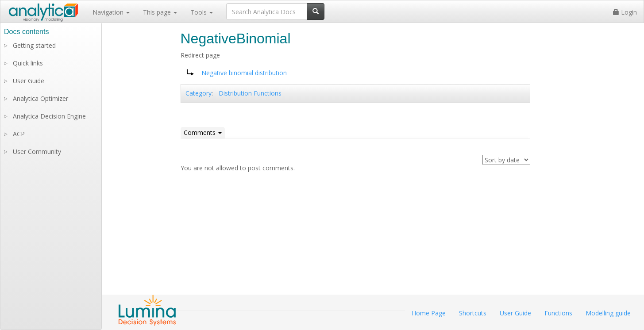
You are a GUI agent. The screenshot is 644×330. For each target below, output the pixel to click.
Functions (558, 313)
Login (625, 12)
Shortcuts (473, 313)
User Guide (29, 81)
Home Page (429, 313)
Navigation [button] (111, 12)
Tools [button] (202, 12)
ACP (19, 134)
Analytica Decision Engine (49, 116)
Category (199, 93)
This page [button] (160, 12)
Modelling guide (608, 313)
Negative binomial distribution (244, 73)
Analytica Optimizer (40, 98)
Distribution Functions (250, 93)
